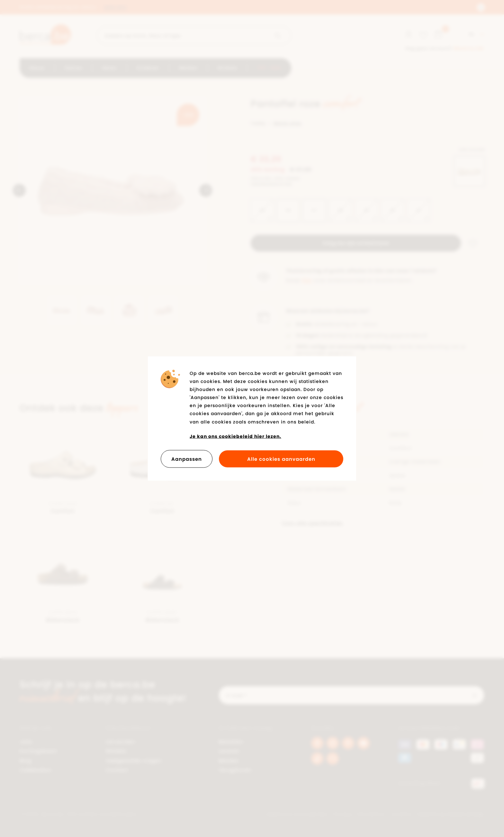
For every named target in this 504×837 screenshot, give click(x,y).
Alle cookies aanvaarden (281, 459)
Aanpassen (187, 459)
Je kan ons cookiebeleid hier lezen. (235, 436)
